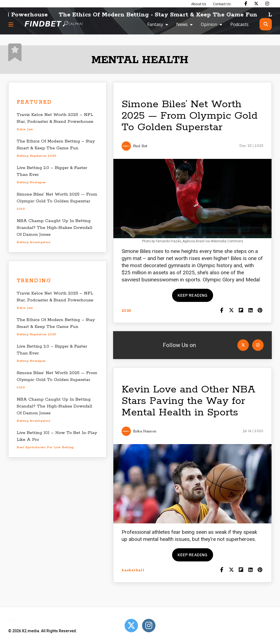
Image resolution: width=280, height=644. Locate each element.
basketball (133, 570)
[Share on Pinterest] (260, 311)
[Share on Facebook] (222, 311)
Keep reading (193, 295)
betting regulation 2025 (36, 156)
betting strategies (31, 182)
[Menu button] (11, 24)
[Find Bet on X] (256, 4)
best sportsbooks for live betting (45, 447)
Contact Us (222, 4)
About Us (199, 4)
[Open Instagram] (258, 345)
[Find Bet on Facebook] (246, 4)
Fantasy (155, 24)
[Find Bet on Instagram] (267, 4)
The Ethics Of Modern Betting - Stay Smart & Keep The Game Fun (165, 15)
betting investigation (34, 242)
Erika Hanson (145, 431)
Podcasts (239, 24)
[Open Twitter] (243, 345)
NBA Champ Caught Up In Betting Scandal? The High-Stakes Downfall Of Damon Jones (54, 228)
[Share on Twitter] (231, 311)
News (182, 24)
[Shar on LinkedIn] (250, 311)
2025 (21, 209)
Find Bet (140, 146)
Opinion (209, 24)
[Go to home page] (54, 24)
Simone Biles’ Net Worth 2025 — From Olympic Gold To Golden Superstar (189, 116)
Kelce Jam (25, 129)
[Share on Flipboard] (241, 311)
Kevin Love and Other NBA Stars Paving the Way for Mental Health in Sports (188, 401)
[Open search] (266, 24)
